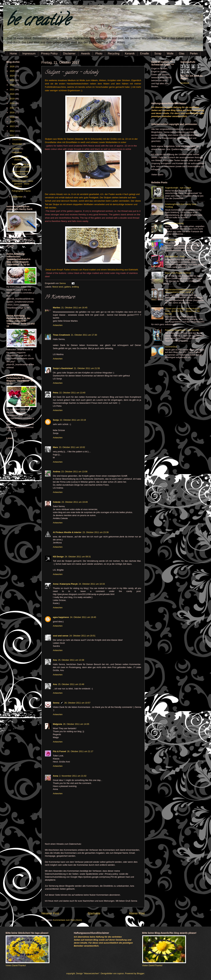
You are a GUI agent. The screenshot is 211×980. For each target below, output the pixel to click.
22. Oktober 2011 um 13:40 (72, 393)
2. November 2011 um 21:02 (73, 776)
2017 (12, 108)
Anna (56, 776)
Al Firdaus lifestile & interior (67, 532)
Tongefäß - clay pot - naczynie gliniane (22, 165)
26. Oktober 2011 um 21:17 (80, 751)
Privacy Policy (49, 54)
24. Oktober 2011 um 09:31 (78, 557)
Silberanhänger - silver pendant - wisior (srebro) (23, 184)
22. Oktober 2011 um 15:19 (73, 420)
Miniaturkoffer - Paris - (176, 256)
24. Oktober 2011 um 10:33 (92, 584)
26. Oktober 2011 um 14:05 (76, 724)
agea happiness (61, 617)
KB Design (58, 557)
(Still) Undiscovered (174, 223)
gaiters (68, 287)
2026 (12, 67)
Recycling (113, 54)
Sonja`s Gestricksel (63, 368)
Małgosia (58, 724)
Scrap (158, 54)
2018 (12, 103)
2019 (12, 99)
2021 (12, 89)
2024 (12, 76)
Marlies (57, 308)
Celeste (57, 502)
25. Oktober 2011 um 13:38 (71, 660)
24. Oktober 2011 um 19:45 (83, 617)
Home (13, 54)
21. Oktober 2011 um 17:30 (84, 335)
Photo (99, 54)
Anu (55, 660)
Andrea (57, 472)
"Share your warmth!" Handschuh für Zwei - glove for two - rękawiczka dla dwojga (182, 311)
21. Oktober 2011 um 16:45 (74, 308)
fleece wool (58, 287)
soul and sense (61, 636)
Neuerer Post (50, 913)
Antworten (58, 325)
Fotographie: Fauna (21, 191)
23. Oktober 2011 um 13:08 (74, 472)
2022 (12, 85)
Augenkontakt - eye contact (178, 188)
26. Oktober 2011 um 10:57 (77, 703)
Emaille (144, 54)
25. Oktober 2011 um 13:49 (71, 684)
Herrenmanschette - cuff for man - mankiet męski (21, 174)
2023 (12, 80)
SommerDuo (171, 347)
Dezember (18, 139)
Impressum (29, 54)
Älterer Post (137, 913)
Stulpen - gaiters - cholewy (20, 158)
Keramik (130, 54)
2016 (12, 112)
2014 (12, 122)
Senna (63, 283)
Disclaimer (69, 54)
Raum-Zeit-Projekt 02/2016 (178, 273)
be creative (38, 22)
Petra (56, 393)
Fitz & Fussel (60, 751)
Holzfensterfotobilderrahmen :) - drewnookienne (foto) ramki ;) (180, 291)
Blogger (141, 973)
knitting (75, 287)
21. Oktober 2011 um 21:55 (87, 368)
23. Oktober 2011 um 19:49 (75, 502)
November (18, 144)
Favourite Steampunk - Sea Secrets (182, 330)
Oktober (16, 149)
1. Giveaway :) (172, 240)
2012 (12, 131)
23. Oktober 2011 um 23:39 (96, 532)
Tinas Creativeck (61, 335)
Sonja (56, 420)
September (18, 197)
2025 (12, 71)
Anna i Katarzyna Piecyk (65, 584)
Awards (86, 54)
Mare (55, 447)
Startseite (94, 913)
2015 (12, 117)
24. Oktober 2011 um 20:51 (83, 636)
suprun (120, 973)
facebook (185, 83)
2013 (12, 126)
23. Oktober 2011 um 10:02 (72, 447)
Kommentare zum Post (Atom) (67, 920)
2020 (12, 94)
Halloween (17, 152)
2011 (12, 135)
